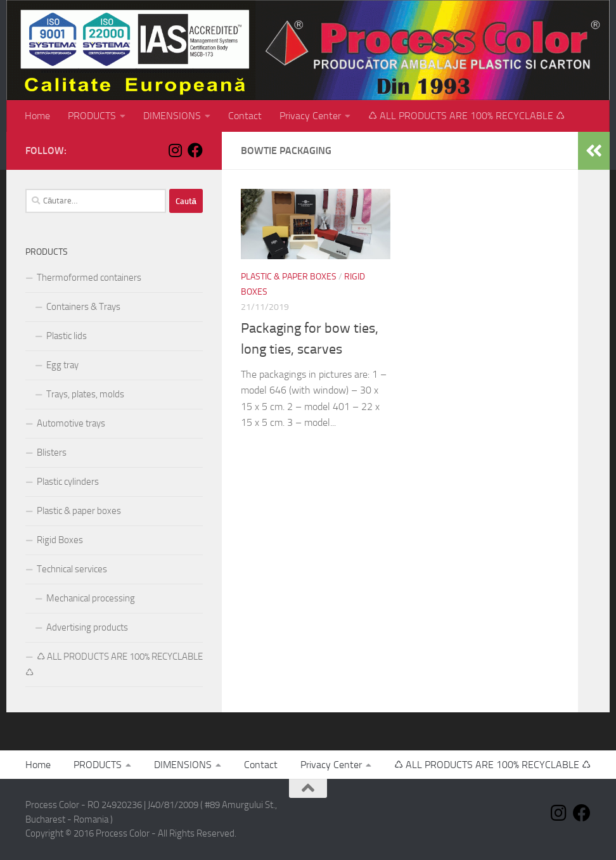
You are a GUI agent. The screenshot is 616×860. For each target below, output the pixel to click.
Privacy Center (310, 116)
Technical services (72, 569)
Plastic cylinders (68, 482)
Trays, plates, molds (85, 394)
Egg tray (62, 365)
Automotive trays (71, 423)
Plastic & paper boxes (289, 277)
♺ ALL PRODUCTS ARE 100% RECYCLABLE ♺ (466, 116)
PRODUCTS (92, 116)
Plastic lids (67, 336)
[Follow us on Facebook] (195, 150)
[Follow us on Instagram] (175, 150)
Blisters (52, 452)
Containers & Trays (83, 307)
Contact (245, 116)
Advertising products (87, 627)
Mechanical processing (91, 598)
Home (37, 116)
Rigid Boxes (60, 540)
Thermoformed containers (89, 278)
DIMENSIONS (172, 116)
